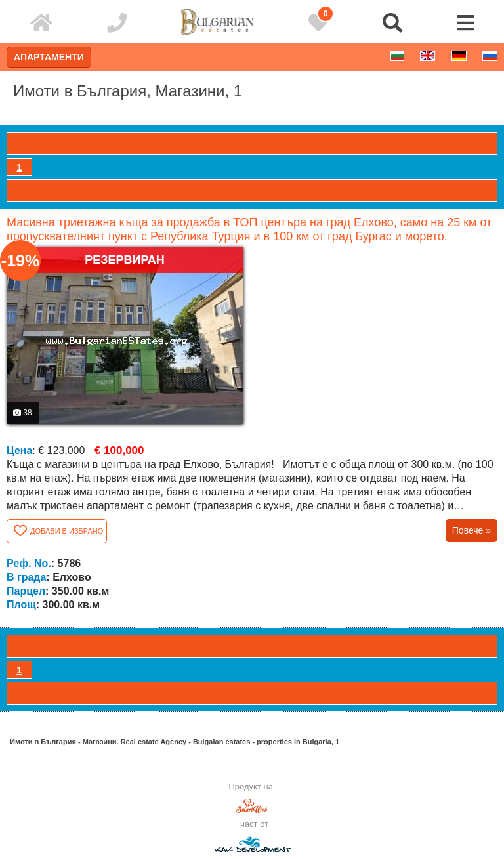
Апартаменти (49, 57)
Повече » (472, 530)
